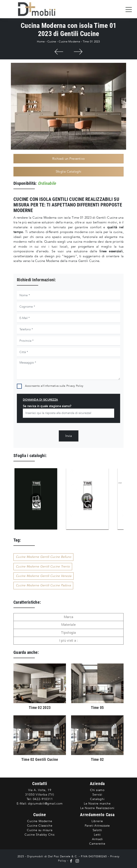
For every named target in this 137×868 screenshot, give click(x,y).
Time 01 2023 (91, 42)
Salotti (97, 830)
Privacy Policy (75, 386)
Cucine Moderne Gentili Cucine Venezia (44, 576)
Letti (97, 835)
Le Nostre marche (97, 804)
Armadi (97, 839)
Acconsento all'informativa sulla (54, 386)
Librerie (97, 821)
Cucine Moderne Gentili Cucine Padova (43, 585)
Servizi (97, 795)
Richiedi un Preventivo (69, 159)
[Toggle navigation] (129, 9)
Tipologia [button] (68, 633)
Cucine (52, 42)
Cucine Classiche (40, 826)
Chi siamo (97, 790)
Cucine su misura (40, 830)
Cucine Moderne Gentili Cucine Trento (43, 566)
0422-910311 (43, 799)
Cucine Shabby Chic (40, 835)
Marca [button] (68, 617)
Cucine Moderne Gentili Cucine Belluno (43, 557)
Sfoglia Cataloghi (68, 171)
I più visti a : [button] (69, 641)
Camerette (97, 844)
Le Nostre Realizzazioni (97, 808)
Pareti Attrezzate (97, 826)
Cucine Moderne (69, 42)
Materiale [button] (68, 625)
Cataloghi (97, 799)
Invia (69, 436)
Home (41, 42)
